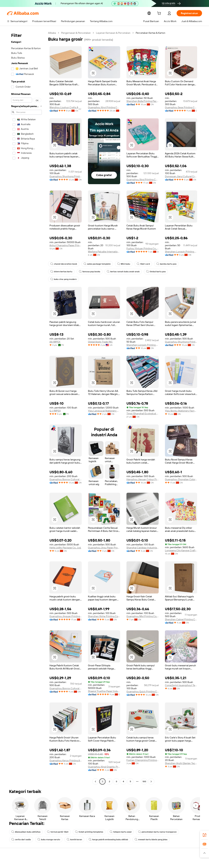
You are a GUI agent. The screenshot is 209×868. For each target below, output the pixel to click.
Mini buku (121, 264)
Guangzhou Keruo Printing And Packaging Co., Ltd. (66, 753)
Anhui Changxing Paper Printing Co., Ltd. (66, 245)
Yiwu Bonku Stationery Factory (181, 403)
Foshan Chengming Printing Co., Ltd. (143, 752)
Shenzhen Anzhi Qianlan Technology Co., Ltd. (181, 756)
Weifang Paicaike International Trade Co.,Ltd (104, 252)
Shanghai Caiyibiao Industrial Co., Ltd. (143, 540)
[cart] (164, 14)
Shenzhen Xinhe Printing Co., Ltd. (104, 609)
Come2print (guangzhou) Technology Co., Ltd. (181, 678)
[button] (93, 73)
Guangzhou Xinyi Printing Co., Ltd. (104, 107)
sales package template (95, 264)
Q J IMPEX (55, 403)
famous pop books (88, 272)
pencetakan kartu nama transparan (152, 824)
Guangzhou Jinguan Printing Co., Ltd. (66, 609)
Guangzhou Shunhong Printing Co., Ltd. (66, 179)
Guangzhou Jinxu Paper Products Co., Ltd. (104, 540)
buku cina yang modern (181, 272)
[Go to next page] (151, 774)
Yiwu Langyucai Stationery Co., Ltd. (104, 403)
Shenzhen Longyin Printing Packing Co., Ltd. (181, 252)
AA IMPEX (55, 334)
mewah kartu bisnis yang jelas (122, 832)
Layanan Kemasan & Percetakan (114, 33)
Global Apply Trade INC (100, 334)
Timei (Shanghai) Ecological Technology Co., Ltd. (143, 406)
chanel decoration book (63, 264)
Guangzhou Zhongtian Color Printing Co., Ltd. (181, 472)
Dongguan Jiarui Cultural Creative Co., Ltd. (181, 176)
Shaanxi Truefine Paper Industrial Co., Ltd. (104, 683)
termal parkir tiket (56, 824)
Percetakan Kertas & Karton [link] (151, 33)
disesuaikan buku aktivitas (26, 824)
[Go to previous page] (95, 774)
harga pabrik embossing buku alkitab (80, 832)
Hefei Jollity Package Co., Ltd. (66, 540)
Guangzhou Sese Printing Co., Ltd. (181, 107)
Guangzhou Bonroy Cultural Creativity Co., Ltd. (66, 472)
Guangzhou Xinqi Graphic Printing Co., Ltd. (104, 759)
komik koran (47, 832)
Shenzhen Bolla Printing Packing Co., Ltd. (143, 101)
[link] (204, 835)
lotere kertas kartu (61, 272)
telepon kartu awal (116, 824)
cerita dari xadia (185, 824)
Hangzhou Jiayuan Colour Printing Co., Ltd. (143, 472)
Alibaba (52, 33)
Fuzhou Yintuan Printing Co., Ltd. (143, 248)
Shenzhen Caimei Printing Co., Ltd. (181, 612)
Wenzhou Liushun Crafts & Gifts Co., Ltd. (66, 107)
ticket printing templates (86, 824)
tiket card (140, 264)
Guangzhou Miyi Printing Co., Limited (143, 609)
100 (144, 774)
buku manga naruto (22, 832)
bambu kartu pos (163, 264)
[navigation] (26, 404)
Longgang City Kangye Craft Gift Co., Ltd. (181, 543)
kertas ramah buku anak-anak (121, 272)
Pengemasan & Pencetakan (76, 33)
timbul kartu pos (153, 272)
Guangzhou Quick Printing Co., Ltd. (143, 684)
